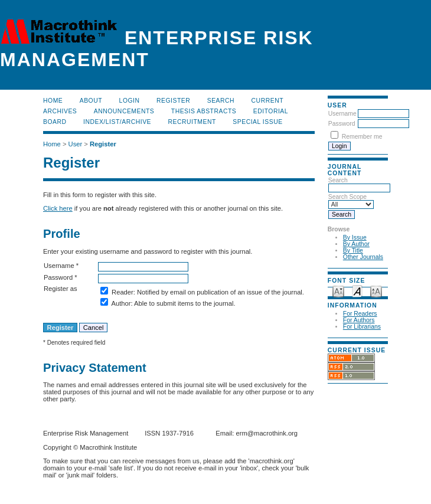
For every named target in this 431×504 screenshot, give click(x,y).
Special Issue (257, 122)
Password (342, 124)
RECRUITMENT (192, 122)
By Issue (355, 238)
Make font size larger (376, 291)
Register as (61, 289)
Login (130, 101)
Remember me (362, 137)
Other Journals (363, 257)
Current (267, 101)
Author (121, 303)
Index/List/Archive (117, 122)
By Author (356, 244)
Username (342, 114)
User (76, 144)
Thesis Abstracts (204, 111)
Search (221, 101)
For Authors (359, 320)
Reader (123, 292)
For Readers (360, 314)
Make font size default (357, 291)
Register (173, 101)
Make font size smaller (338, 291)
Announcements (124, 111)
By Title (353, 251)
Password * (61, 277)
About (91, 101)
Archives (60, 111)
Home (53, 101)
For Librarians (362, 327)
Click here (58, 208)
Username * (61, 266)
